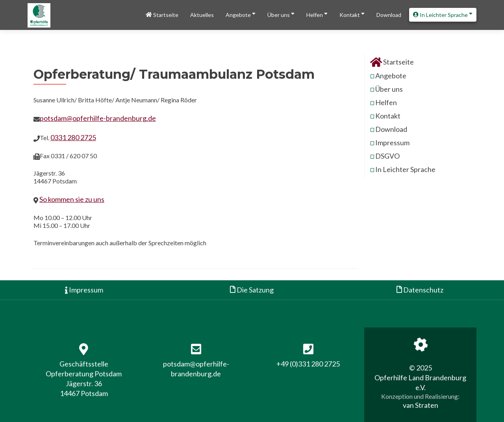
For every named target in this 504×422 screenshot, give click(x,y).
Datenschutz (420, 290)
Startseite (162, 15)
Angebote (241, 14)
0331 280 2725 (73, 137)
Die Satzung (252, 290)
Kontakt (352, 14)
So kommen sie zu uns (72, 199)
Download (389, 15)
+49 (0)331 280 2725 (308, 364)
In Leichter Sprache (443, 14)
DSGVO (387, 156)
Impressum (392, 143)
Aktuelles (202, 15)
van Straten (421, 405)
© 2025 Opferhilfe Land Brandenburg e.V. (420, 378)
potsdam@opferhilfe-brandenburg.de (98, 118)
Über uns (281, 14)
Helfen (317, 14)
